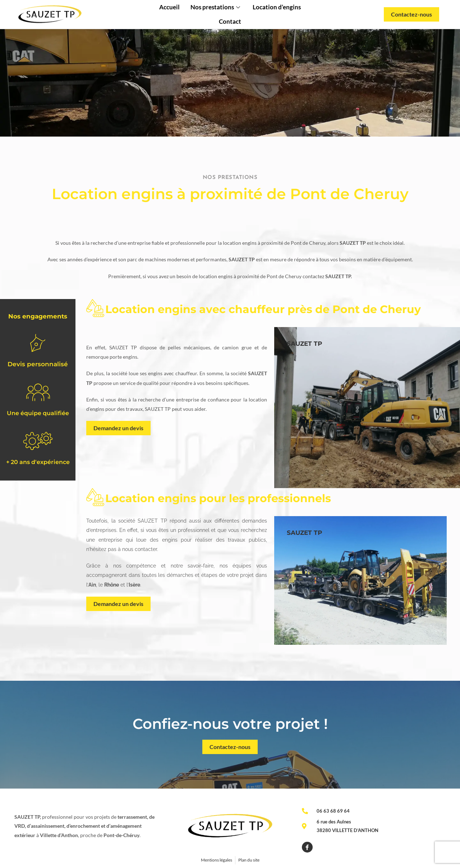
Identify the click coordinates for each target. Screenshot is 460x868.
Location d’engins (277, 7)
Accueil (169, 7)
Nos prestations (216, 7)
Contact (230, 21)
